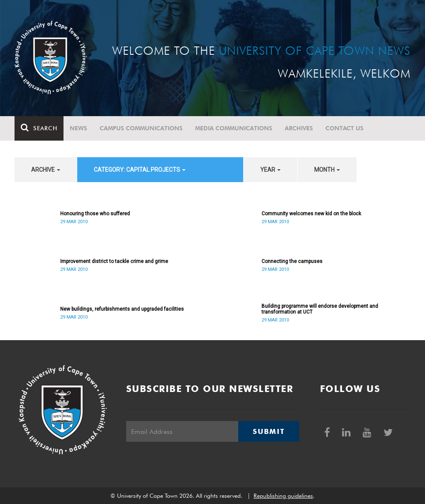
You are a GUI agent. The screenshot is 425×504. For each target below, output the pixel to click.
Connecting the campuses (292, 261)
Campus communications (141, 128)
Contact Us (344, 128)
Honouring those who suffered (95, 214)
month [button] (327, 170)
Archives (299, 128)
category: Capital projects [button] (140, 170)
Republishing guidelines (283, 496)
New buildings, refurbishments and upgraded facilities (122, 309)
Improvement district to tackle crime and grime (114, 261)
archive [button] (46, 170)
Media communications (234, 128)
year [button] (270, 170)
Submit (269, 431)
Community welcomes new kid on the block (311, 214)
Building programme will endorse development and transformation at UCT (320, 309)
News (78, 128)
